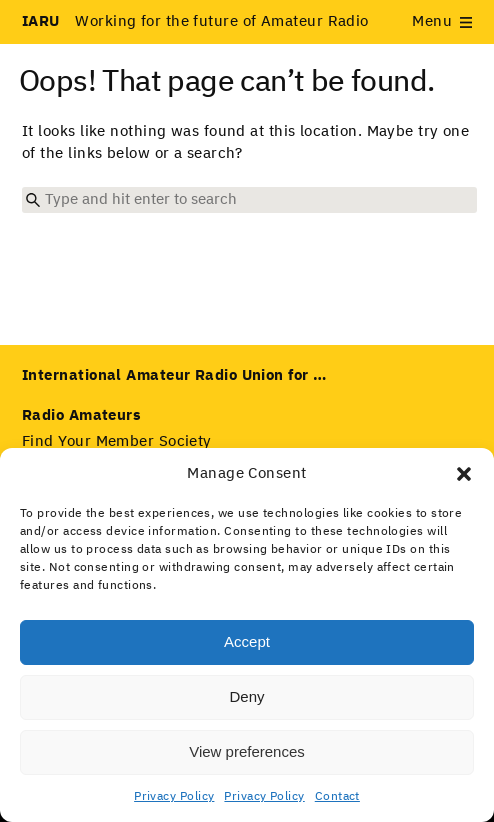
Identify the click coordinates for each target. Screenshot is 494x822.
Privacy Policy (174, 797)
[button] (464, 474)
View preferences (247, 751)
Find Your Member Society (117, 441)
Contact (337, 797)
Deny (246, 696)
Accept (247, 641)
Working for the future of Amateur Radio (195, 21)
